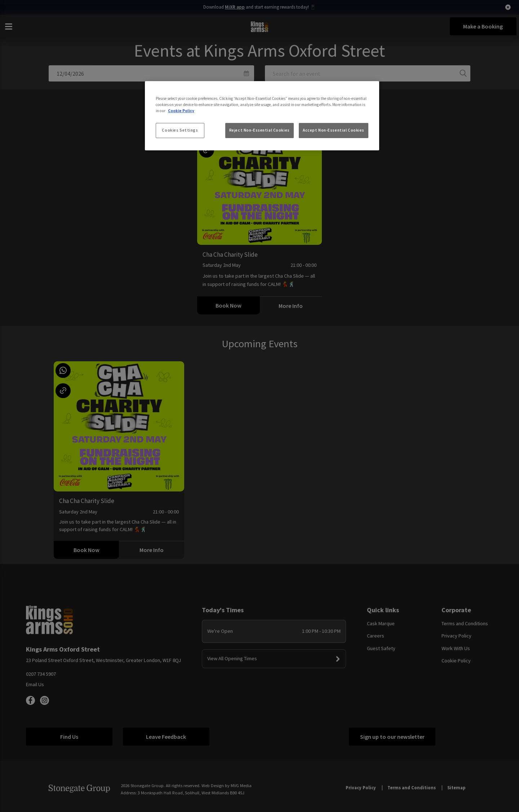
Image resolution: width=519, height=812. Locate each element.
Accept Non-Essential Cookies (334, 130)
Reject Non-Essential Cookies (259, 130)
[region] (262, 116)
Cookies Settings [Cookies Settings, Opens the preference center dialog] (180, 130)
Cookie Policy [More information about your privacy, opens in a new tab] (181, 111)
